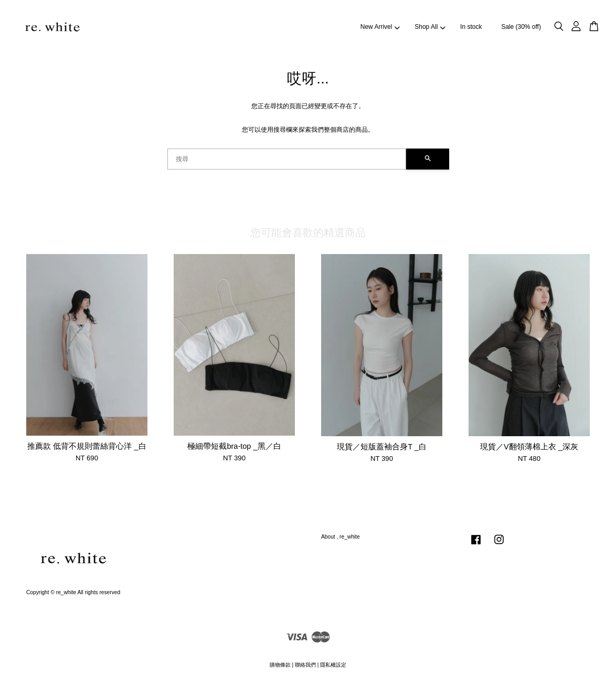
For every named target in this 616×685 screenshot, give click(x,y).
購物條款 (280, 665)
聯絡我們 (305, 665)
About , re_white (341, 537)
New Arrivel (380, 27)
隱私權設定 (333, 665)
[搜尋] (287, 159)
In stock (471, 27)
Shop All (430, 27)
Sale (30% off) (521, 27)
